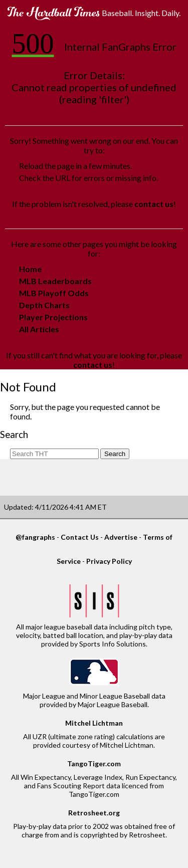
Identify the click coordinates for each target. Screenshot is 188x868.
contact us (154, 204)
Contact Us (80, 537)
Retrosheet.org (94, 813)
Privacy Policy (109, 561)
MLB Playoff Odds (54, 293)
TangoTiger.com (94, 764)
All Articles (39, 329)
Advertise (121, 537)
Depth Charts (44, 305)
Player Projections (53, 317)
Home (30, 269)
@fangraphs (35, 537)
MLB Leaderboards (55, 281)
